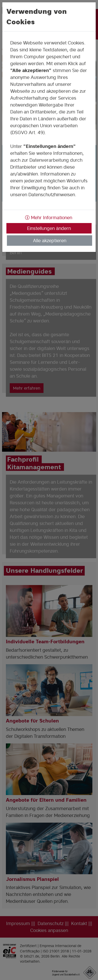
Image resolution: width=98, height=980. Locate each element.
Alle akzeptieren (50, 241)
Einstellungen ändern (49, 228)
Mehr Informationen (49, 218)
